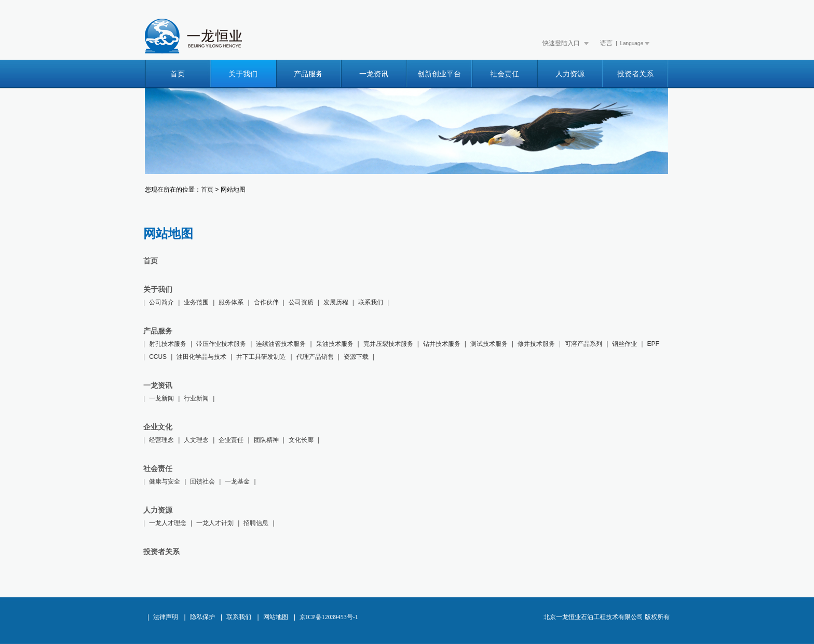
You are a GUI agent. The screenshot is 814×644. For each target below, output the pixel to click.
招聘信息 (256, 523)
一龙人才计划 (215, 523)
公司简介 (161, 302)
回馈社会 (202, 481)
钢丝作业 (625, 344)
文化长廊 (301, 440)
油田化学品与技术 (201, 357)
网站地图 (276, 617)
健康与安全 (165, 481)
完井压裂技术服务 (388, 344)
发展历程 (336, 302)
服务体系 (231, 302)
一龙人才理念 (168, 523)
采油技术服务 (335, 344)
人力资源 (570, 74)
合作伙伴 (266, 302)
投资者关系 (635, 74)
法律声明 (166, 617)
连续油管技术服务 (281, 344)
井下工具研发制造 (261, 357)
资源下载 (356, 357)
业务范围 (196, 302)
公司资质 (301, 302)
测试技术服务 (489, 344)
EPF (653, 344)
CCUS (158, 357)
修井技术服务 (536, 344)
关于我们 (243, 74)
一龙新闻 (161, 398)
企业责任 (231, 440)
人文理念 (196, 440)
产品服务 (308, 74)
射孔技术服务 (168, 344)
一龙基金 (237, 481)
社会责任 (505, 74)
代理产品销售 (315, 357)
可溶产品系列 (584, 344)
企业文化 (158, 427)
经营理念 (161, 440)
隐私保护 (202, 617)
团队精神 (266, 440)
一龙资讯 (374, 74)
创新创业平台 (439, 74)
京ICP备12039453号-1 (329, 617)
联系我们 (371, 302)
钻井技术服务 (442, 344)
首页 (178, 74)
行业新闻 (196, 398)
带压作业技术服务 (221, 344)
